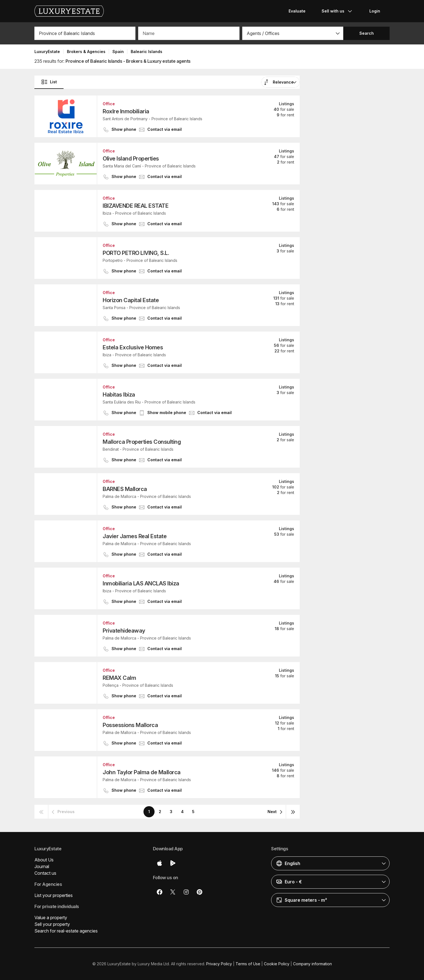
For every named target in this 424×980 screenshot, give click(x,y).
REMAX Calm (119, 678)
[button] (293, 33)
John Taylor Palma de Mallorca (142, 772)
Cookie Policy (277, 964)
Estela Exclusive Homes (133, 347)
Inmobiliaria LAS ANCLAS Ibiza (141, 583)
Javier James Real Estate (135, 536)
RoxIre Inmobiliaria (126, 111)
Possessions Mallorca (130, 725)
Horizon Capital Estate (131, 300)
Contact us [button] (45, 873)
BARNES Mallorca (125, 489)
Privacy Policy (219, 964)
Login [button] (375, 11)
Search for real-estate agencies (66, 931)
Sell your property (52, 924)
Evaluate (297, 11)
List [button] (49, 82)
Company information (312, 964)
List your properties (54, 895)
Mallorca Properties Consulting (142, 442)
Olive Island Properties (131, 159)
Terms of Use (248, 964)
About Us (44, 860)
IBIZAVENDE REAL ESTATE (136, 206)
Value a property (51, 918)
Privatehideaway (124, 631)
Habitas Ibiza (119, 395)
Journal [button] (42, 866)
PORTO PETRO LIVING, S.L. (136, 253)
